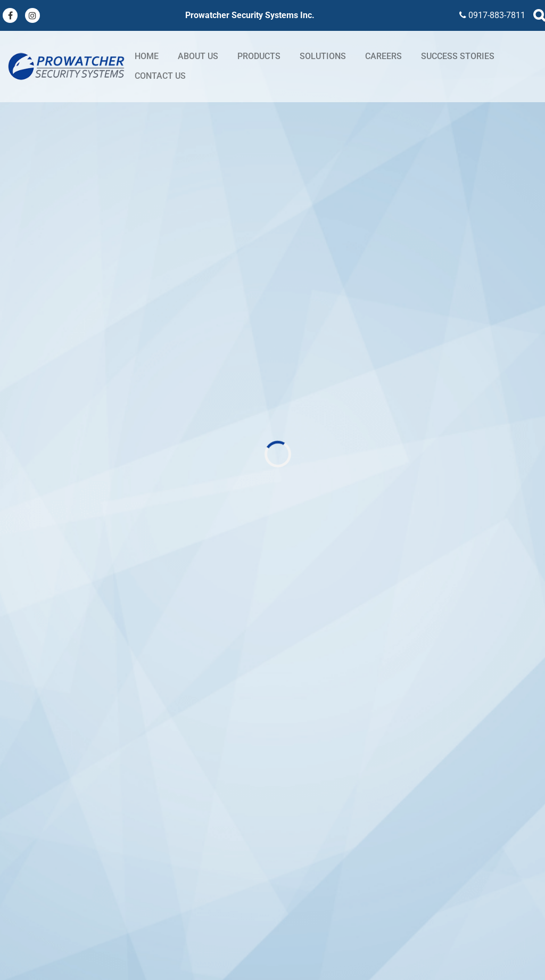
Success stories (458, 56)
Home (147, 56)
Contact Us (160, 76)
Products (259, 56)
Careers (383, 56)
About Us (198, 56)
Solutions (323, 56)
